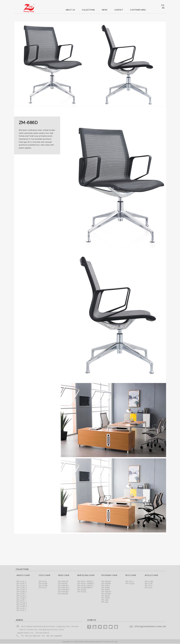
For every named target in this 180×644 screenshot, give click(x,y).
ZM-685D (106, 596)
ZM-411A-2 (21, 608)
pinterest (105, 627)
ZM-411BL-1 (22, 598)
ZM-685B (106, 588)
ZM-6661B (63, 583)
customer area (138, 10)
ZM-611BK (43, 586)
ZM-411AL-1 (22, 596)
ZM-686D (106, 598)
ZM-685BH (106, 583)
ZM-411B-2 (21, 594)
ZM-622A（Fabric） (86, 583)
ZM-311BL (149, 581)
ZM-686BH (106, 594)
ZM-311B (149, 583)
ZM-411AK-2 (22, 604)
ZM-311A (149, 588)
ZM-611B (43, 581)
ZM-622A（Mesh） (86, 581)
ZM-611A (43, 588)
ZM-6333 (129, 581)
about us (70, 10)
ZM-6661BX (63, 592)
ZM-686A (106, 590)
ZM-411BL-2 (22, 592)
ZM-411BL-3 (22, 588)
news (105, 10)
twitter (111, 627)
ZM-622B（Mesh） (86, 586)
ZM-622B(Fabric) (85, 588)
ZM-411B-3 (21, 583)
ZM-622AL (82, 592)
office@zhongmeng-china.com (150, 627)
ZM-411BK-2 (22, 606)
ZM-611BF (43, 583)
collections (88, 10)
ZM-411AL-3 (22, 586)
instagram (116, 627)
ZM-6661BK (63, 586)
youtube (95, 627)
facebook (89, 627)
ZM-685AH (106, 581)
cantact (119, 10)
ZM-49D (105, 602)
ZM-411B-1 (21, 600)
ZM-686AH (106, 592)
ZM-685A (106, 586)
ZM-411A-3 (21, 581)
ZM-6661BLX (64, 590)
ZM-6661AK (63, 581)
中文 (163, 5)
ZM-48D (105, 600)
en (163, 8)
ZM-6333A (130, 583)
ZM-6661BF (63, 594)
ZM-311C (149, 586)
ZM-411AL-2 (22, 590)
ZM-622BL (82, 590)
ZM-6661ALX (64, 588)
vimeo (100, 627)
